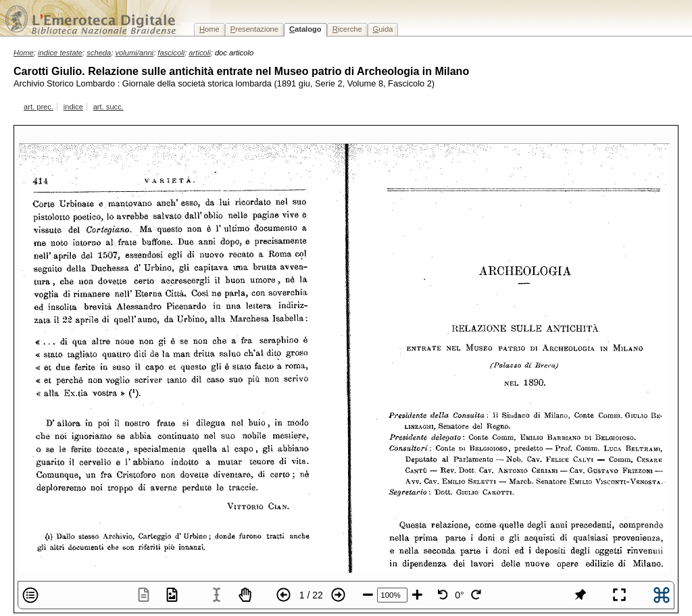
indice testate (60, 53)
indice (73, 107)
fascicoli (171, 53)
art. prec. (39, 107)
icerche (347, 29)
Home (24, 53)
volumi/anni (135, 53)
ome (209, 29)
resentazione (254, 29)
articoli (199, 53)
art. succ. (108, 107)
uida (383, 29)
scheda (99, 53)
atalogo (305, 29)
